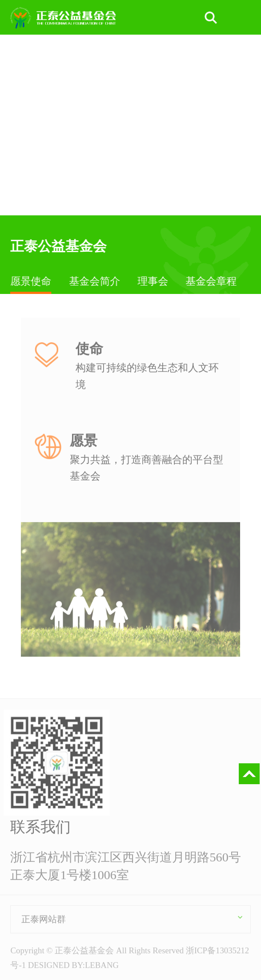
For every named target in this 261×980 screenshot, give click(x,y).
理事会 (153, 281)
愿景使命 (31, 281)
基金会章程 (211, 281)
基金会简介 (94, 281)
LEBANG (102, 966)
